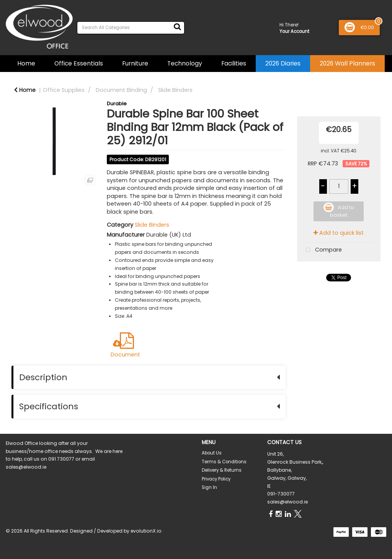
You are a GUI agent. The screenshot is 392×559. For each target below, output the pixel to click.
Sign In (209, 487)
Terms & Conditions (224, 462)
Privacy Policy (216, 479)
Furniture (135, 63)
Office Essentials (79, 63)
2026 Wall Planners (347, 63)
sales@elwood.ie (287, 502)
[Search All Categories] (131, 28)
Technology (185, 63)
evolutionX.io (146, 531)
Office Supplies (64, 90)
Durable (117, 104)
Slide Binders (175, 90)
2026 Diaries (283, 63)
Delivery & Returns (222, 470)
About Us (212, 453)
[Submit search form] (177, 27)
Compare (322, 250)
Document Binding (121, 90)
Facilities (234, 63)
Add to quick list (339, 233)
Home (26, 63)
